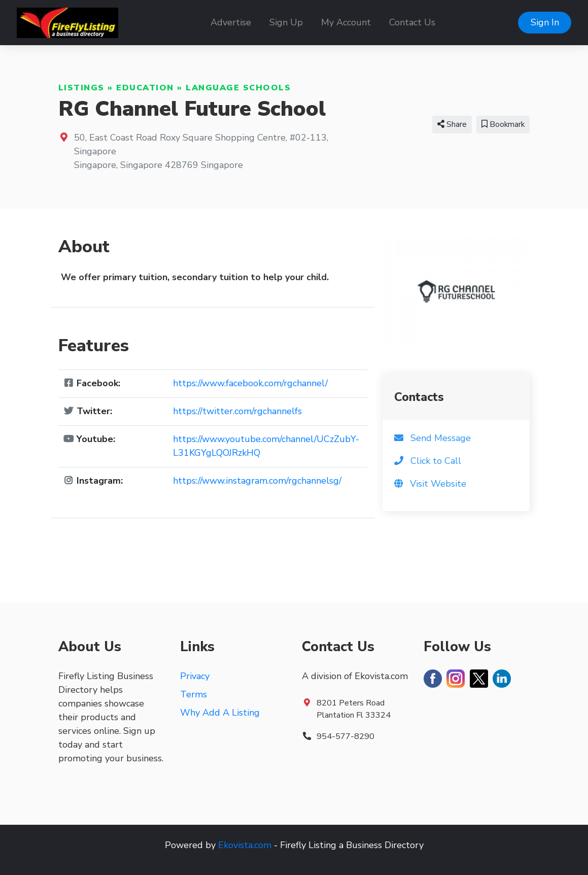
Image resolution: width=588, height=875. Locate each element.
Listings (81, 88)
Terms (194, 694)
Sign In (545, 22)
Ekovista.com (245, 845)
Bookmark (503, 124)
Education (145, 88)
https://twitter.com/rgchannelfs (237, 411)
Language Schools (238, 88)
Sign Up (286, 22)
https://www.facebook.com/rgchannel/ (250, 383)
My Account (346, 22)
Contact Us (412, 22)
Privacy (195, 676)
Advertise (231, 22)
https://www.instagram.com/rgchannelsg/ (257, 481)
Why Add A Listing (220, 713)
